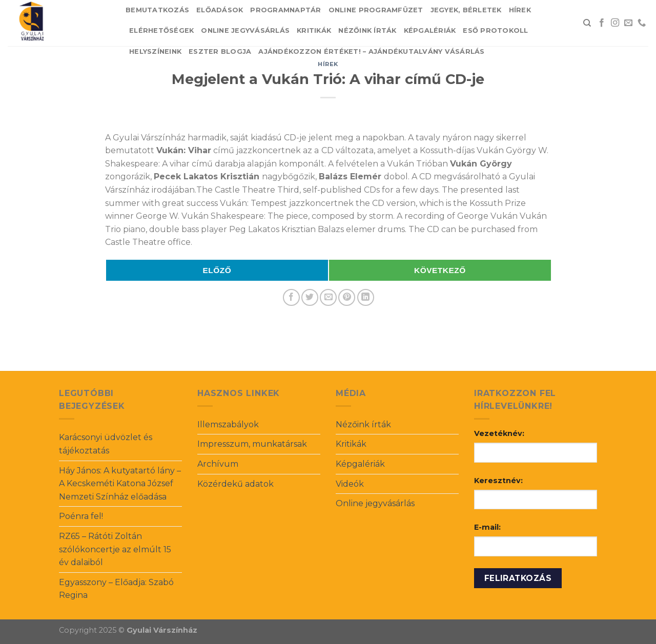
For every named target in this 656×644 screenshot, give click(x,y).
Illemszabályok (228, 424)
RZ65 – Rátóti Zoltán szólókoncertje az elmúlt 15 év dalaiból (115, 549)
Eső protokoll (495, 30)
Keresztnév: (498, 481)
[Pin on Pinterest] (347, 297)
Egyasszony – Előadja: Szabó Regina (116, 589)
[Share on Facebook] (291, 297)
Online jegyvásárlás (245, 30)
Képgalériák (430, 30)
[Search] (587, 23)
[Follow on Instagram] (615, 23)
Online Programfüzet (376, 10)
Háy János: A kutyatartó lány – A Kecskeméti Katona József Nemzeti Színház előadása (120, 484)
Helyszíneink (155, 51)
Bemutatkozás (157, 10)
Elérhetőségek (161, 30)
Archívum (218, 464)
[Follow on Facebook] (602, 23)
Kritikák (314, 30)
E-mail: (487, 527)
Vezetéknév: (499, 433)
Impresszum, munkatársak (252, 444)
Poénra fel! (81, 516)
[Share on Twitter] (310, 297)
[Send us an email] (628, 23)
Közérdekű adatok (235, 484)
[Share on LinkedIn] (366, 297)
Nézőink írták (367, 30)
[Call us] (642, 23)
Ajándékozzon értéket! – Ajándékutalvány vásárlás (371, 51)
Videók (350, 484)
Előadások (220, 10)
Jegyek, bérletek (466, 10)
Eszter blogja (220, 51)
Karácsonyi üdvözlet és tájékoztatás (106, 444)
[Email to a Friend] (328, 297)
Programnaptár (285, 10)
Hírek (520, 10)
